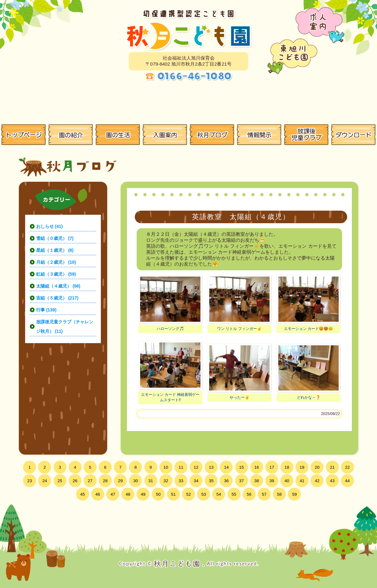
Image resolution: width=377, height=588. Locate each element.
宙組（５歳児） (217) (57, 298)
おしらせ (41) (49, 226)
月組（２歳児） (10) (56, 262)
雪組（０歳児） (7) (55, 238)
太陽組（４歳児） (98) (58, 286)
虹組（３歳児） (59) (56, 274)
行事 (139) (46, 310)
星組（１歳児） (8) (55, 250)
